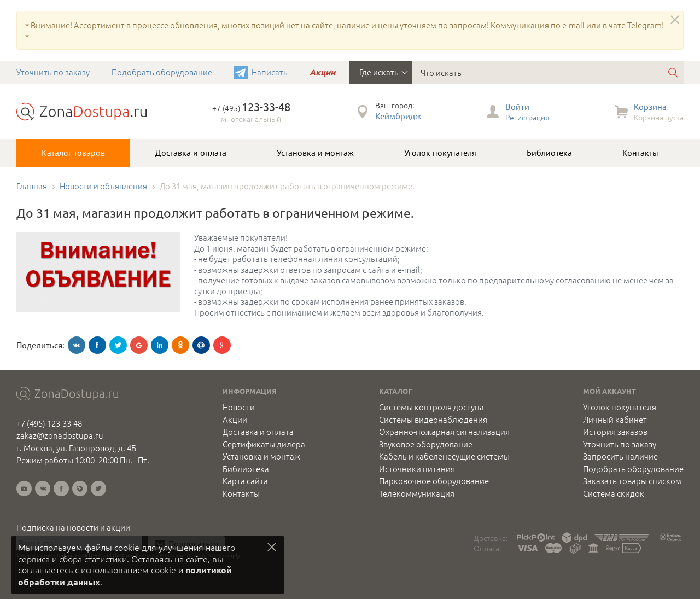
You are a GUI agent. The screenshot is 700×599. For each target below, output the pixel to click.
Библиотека (549, 153)
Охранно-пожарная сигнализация (444, 432)
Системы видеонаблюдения (433, 420)
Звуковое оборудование (426, 444)
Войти (517, 106)
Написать (270, 72)
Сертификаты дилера (264, 444)
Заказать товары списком (632, 481)
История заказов (615, 432)
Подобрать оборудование (162, 72)
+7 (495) (251, 108)
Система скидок (614, 493)
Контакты (640, 153)
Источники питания (417, 469)
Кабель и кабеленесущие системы (444, 456)
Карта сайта (245, 481)
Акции (322, 72)
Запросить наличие (620, 456)
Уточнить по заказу (53, 72)
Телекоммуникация (417, 493)
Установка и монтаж (315, 153)
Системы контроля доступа (431, 407)
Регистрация (527, 117)
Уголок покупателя (440, 153)
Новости (239, 407)
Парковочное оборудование (434, 481)
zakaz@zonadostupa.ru (60, 435)
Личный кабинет (615, 420)
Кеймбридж (398, 116)
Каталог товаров (73, 153)
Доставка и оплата (191, 153)
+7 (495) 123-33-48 (49, 423)
